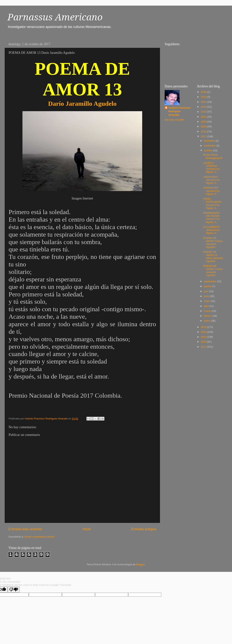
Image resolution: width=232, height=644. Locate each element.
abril (207, 306)
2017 (204, 136)
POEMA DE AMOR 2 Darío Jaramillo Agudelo (213, 271)
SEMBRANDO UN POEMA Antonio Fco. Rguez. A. (212, 217)
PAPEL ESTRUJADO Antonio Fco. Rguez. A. (212, 203)
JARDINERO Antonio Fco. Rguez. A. (212, 180)
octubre (209, 150)
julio (207, 291)
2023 (204, 107)
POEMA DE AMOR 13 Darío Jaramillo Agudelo (213, 256)
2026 (204, 92)
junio (207, 296)
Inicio (87, 529)
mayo (207, 301)
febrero (208, 316)
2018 (204, 132)
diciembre (210, 141)
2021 (204, 117)
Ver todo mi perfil (174, 120)
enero (207, 321)
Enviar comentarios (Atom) (39, 537)
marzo (208, 311)
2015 (204, 332)
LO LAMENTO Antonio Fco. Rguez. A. (212, 230)
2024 (204, 102)
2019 (204, 126)
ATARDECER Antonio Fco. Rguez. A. (212, 191)
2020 (204, 122)
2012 (204, 347)
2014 (204, 337)
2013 (204, 342)
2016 (204, 327)
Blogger (141, 564)
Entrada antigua (144, 529)
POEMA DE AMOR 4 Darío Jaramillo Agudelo (213, 243)
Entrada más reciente (25, 529)
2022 (204, 112)
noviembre (210, 146)
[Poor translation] (14, 590)
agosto (208, 286)
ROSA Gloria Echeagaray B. (213, 156)
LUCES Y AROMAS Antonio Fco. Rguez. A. (212, 167)
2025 (204, 97)
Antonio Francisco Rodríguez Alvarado (180, 111)
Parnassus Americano (55, 17)
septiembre (211, 281)
